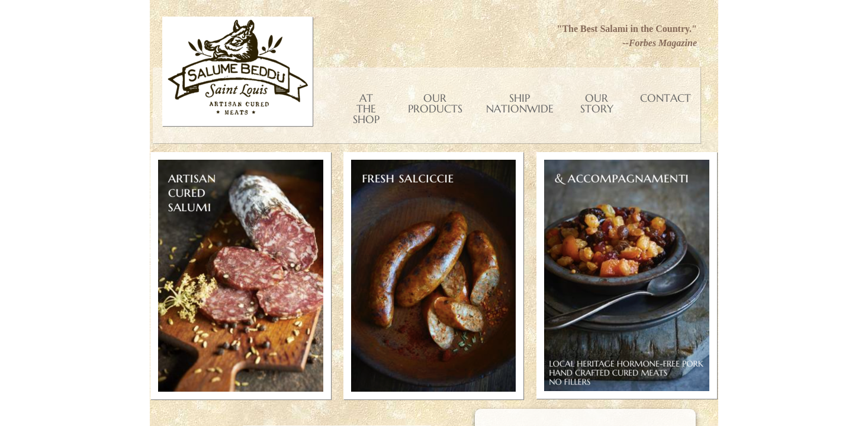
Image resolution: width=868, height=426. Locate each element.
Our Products (435, 103)
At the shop (366, 109)
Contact (666, 98)
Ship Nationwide (520, 103)
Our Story (597, 103)
